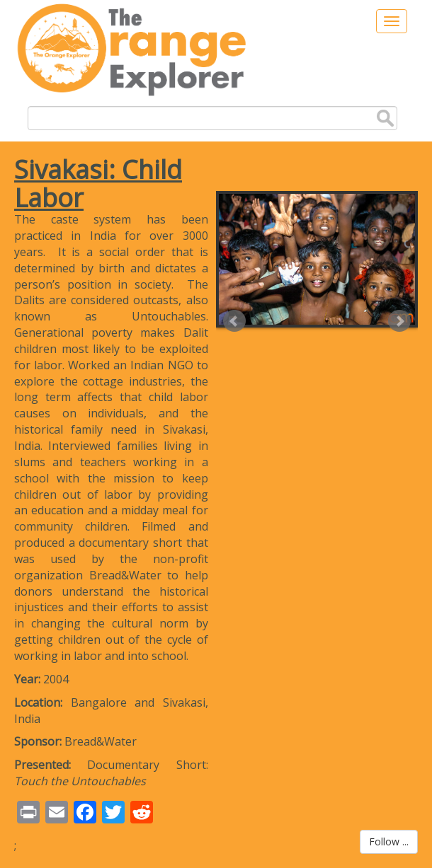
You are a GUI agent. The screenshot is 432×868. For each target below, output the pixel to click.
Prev (234, 321)
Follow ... (389, 841)
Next (399, 321)
